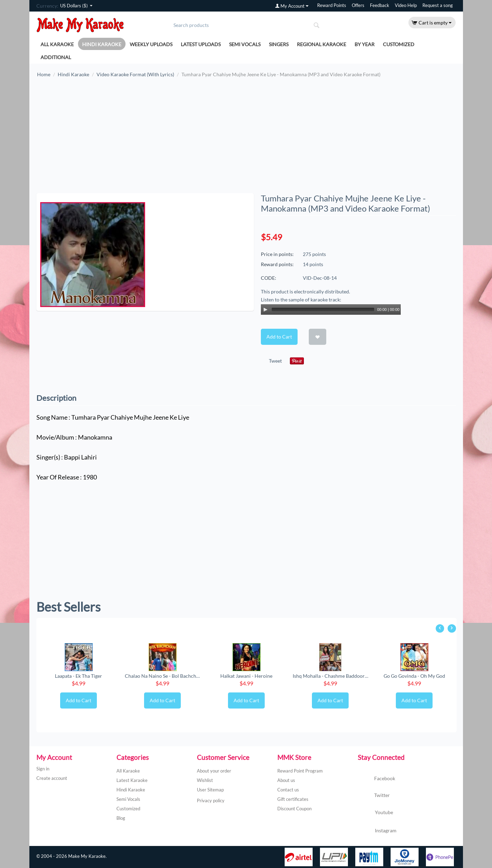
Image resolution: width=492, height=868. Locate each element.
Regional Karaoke (322, 44)
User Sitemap (210, 790)
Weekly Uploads (151, 44)
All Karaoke (57, 44)
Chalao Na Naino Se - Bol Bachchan (163, 676)
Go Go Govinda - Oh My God (414, 676)
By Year (365, 44)
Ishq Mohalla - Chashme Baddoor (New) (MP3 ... (330, 676)
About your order (214, 771)
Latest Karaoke (132, 780)
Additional (56, 57)
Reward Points (332, 5)
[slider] (323, 310)
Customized (399, 44)
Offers (358, 5)
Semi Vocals (245, 44)
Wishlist (205, 780)
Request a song (438, 5)
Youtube (375, 813)
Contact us (288, 790)
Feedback (380, 5)
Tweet (275, 361)
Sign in (43, 769)
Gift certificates (293, 799)
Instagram (377, 831)
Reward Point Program (300, 771)
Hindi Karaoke (102, 44)
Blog (121, 818)
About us (286, 780)
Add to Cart (279, 337)
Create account (52, 778)
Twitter (374, 796)
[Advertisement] (246, 139)
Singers (279, 44)
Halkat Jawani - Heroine (246, 676)
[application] (331, 310)
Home (44, 74)
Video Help (406, 5)
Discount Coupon (294, 809)
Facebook (376, 779)
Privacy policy (211, 801)
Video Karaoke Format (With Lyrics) (135, 74)
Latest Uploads (201, 44)
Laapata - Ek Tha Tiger (79, 676)
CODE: (269, 278)
